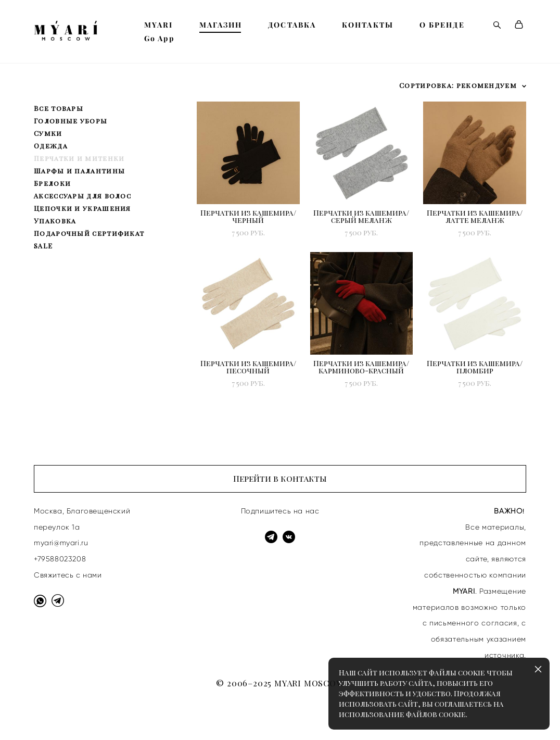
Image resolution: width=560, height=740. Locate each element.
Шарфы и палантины (79, 171)
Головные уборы (71, 121)
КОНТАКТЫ (368, 25)
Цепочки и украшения (82, 208)
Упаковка (55, 221)
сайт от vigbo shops (64, 716)
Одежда (51, 146)
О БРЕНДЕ (442, 25)
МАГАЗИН (221, 25)
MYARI (159, 25)
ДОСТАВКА (292, 25)
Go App (159, 39)
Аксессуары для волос (82, 196)
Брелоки (52, 183)
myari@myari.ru (61, 543)
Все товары (59, 108)
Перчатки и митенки (79, 158)
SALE (43, 246)
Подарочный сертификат (89, 233)
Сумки (48, 133)
